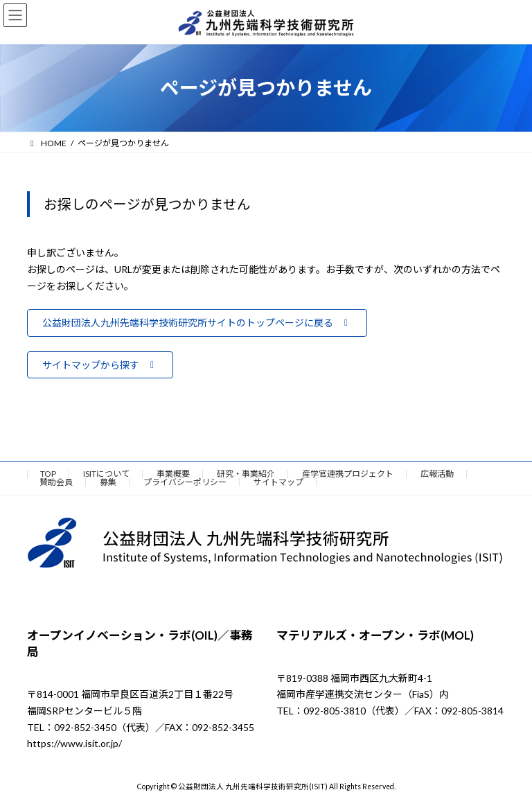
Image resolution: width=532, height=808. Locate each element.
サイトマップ (278, 482)
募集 (108, 482)
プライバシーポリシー (185, 482)
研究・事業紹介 (246, 474)
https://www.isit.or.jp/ (74, 744)
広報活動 (437, 474)
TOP (48, 474)
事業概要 (173, 474)
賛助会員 (56, 482)
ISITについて (106, 474)
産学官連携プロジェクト (348, 474)
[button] (197, 323)
